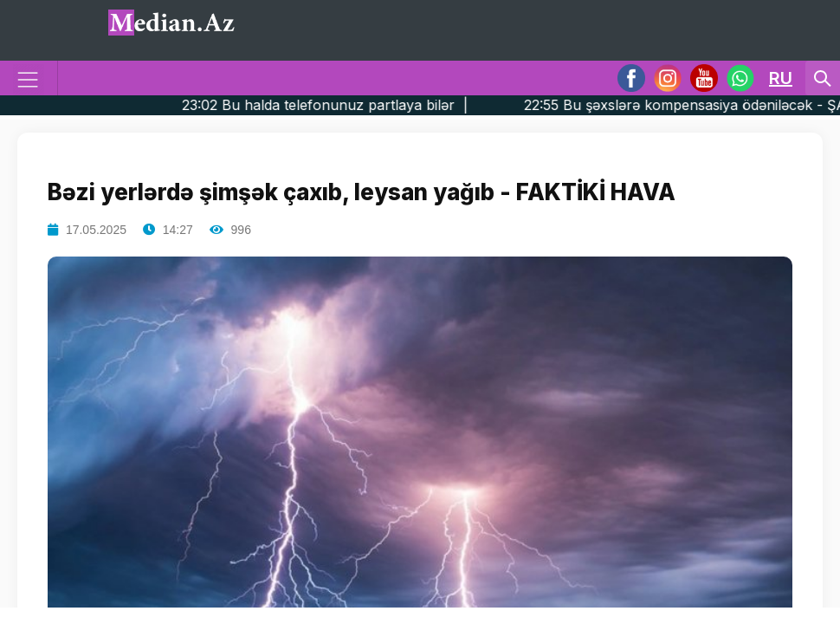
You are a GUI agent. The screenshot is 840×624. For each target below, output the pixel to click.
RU (781, 78)
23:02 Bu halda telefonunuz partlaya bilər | (358, 105)
